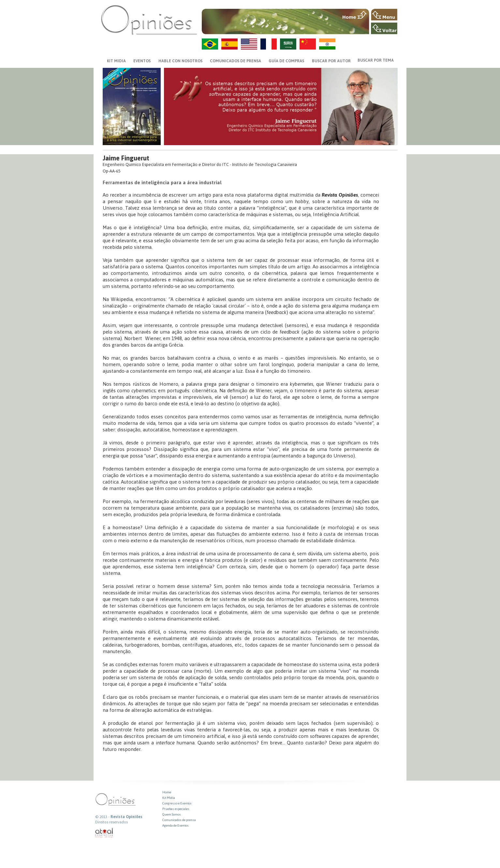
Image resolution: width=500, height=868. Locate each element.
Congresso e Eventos (177, 803)
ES (229, 44)
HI (327, 44)
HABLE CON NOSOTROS (180, 61)
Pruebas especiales (176, 809)
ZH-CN (308, 44)
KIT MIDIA (116, 61)
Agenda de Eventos (176, 825)
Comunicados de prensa (235, 61)
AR (288, 44)
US (249, 44)
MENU (384, 15)
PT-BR (210, 44)
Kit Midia (169, 798)
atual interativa (104, 833)
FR (269, 44)
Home (167, 792)
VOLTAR (384, 28)
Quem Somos (172, 814)
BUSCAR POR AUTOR (331, 61)
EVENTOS (142, 61)
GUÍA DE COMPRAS (286, 61)
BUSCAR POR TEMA (376, 60)
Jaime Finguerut (126, 158)
